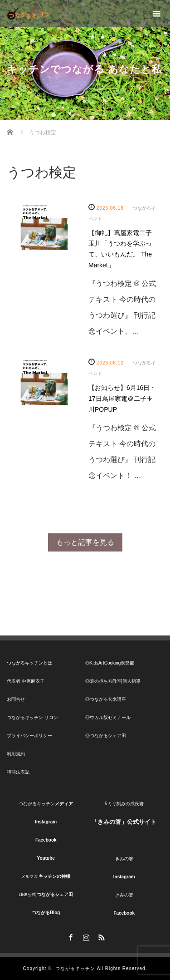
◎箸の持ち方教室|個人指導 (113, 681)
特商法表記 (18, 772)
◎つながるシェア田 (106, 736)
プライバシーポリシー (29, 736)
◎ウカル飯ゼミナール (108, 717)
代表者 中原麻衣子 (26, 681)
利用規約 (16, 754)
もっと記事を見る (85, 542)
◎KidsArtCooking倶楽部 (110, 663)
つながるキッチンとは (29, 663)
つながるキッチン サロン (32, 717)
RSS (101, 936)
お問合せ (16, 699)
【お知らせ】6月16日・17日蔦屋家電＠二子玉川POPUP (122, 399)
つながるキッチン (75, 968)
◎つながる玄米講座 (106, 699)
